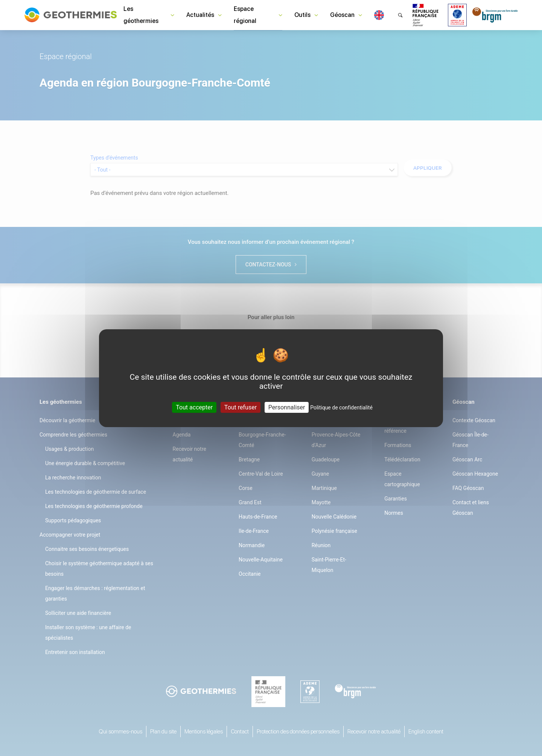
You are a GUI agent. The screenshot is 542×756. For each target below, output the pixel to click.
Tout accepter (194, 407)
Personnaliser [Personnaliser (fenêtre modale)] (287, 407)
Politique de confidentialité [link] (341, 407)
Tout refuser (241, 407)
